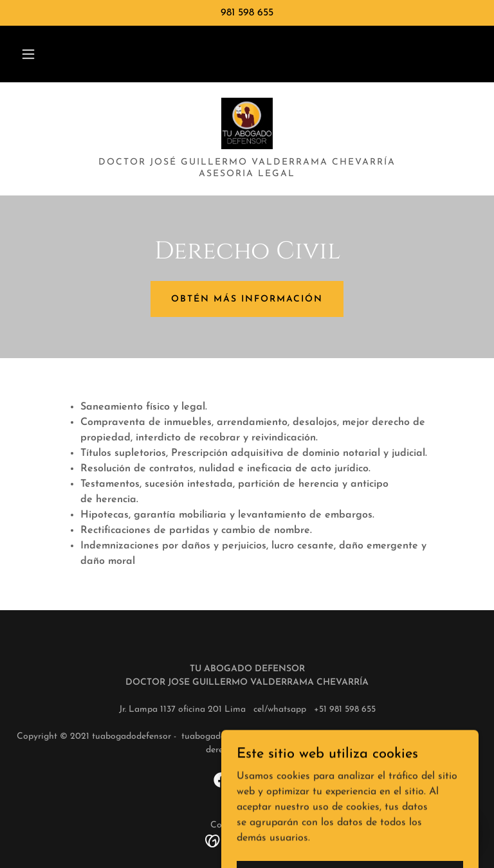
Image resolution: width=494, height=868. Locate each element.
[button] (28, 54)
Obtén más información (247, 299)
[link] (247, 123)
